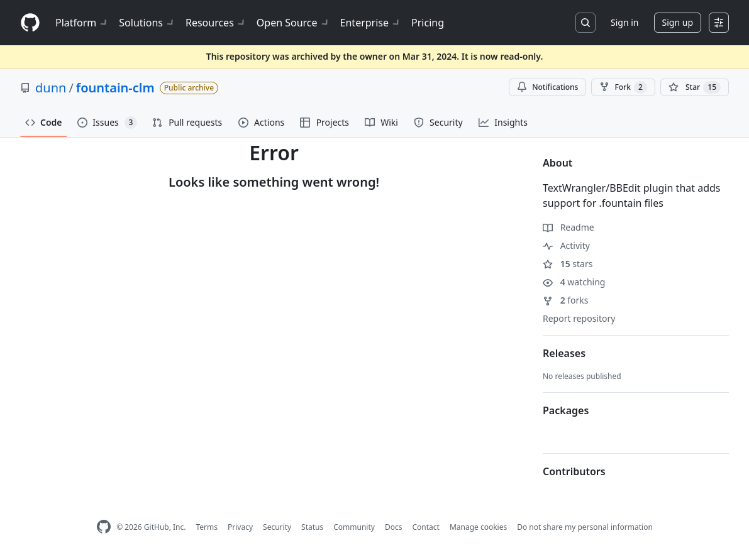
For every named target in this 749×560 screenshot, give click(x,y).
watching (574, 282)
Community (354, 527)
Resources (216, 23)
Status (312, 527)
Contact (425, 527)
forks (566, 300)
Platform (82, 23)
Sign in (624, 22)
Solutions (147, 23)
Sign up (678, 22)
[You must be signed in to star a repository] (695, 87)
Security (277, 527)
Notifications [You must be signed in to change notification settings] (547, 87)
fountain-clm (115, 88)
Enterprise (371, 23)
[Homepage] (30, 23)
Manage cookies (478, 527)
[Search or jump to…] (585, 23)
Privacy (240, 527)
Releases (564, 353)
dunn (51, 88)
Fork (623, 87)
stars (568, 264)
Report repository (579, 318)
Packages (566, 410)
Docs (394, 527)
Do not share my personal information (585, 527)
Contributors (574, 471)
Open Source (293, 23)
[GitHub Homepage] (104, 527)
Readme (569, 227)
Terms (207, 527)
